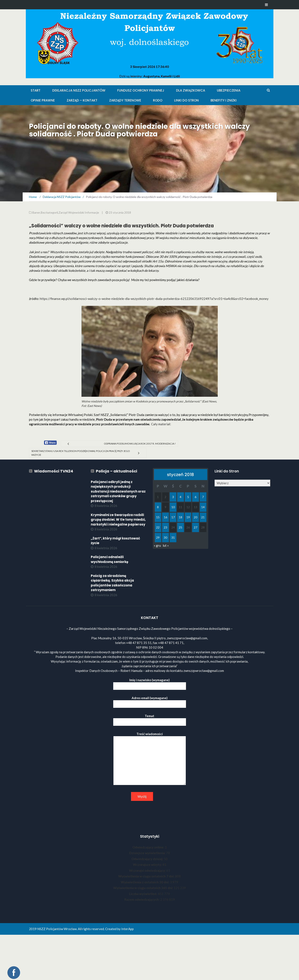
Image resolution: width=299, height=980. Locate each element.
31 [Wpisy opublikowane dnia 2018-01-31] (173, 537)
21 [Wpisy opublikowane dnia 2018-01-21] (203, 517)
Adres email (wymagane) (150, 701)
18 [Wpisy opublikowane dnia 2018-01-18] (181, 517)
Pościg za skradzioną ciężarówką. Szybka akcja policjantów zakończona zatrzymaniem (112, 583)
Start (36, 90)
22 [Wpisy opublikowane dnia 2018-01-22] (158, 527)
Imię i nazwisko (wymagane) (150, 683)
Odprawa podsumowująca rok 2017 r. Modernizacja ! (140, 444)
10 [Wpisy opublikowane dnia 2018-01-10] (173, 507)
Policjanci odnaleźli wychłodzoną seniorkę (110, 559)
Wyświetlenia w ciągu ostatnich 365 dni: (143, 888)
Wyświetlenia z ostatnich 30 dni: (145, 882)
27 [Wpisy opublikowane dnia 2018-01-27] (196, 527)
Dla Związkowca (191, 90)
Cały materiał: (161, 424)
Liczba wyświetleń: (143, 894)
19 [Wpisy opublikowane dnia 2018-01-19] (188, 517)
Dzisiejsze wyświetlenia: (148, 853)
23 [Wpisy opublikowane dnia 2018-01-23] (165, 527)
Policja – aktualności (116, 471)
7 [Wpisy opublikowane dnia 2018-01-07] (203, 497)
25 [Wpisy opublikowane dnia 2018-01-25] (181, 527)
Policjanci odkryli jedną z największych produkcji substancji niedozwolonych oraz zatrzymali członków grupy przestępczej (118, 491)
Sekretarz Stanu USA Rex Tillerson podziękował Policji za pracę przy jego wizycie (81, 453)
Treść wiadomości (150, 759)
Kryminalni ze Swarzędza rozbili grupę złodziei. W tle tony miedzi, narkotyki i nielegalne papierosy (118, 520)
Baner (36, 212)
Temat (150, 719)
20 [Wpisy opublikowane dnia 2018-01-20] (196, 517)
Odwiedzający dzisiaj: (148, 859)
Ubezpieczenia (229, 90)
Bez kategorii (49, 212)
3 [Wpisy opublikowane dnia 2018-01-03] (173, 497)
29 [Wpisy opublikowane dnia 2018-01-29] (158, 537)
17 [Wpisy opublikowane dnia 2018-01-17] (173, 517)
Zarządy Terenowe (125, 100)
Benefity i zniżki (224, 100)
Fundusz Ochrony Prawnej (141, 90)
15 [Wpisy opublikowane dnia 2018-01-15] (158, 517)
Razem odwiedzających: (142, 899)
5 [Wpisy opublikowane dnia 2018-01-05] (188, 497)
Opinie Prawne (43, 100)
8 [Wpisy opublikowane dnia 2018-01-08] (158, 507)
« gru (157, 545)
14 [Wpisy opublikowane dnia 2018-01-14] (203, 507)
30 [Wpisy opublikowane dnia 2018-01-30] (165, 537)
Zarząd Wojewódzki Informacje (79, 212)
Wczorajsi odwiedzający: (148, 870)
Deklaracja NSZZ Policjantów (79, 90)
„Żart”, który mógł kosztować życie (115, 541)
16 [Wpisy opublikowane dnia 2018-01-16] (165, 517)
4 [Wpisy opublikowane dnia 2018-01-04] (181, 497)
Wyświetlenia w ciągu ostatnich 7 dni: (147, 876)
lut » (166, 545)
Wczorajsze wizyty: (148, 865)
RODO (158, 100)
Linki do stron (186, 100)
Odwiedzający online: (149, 847)
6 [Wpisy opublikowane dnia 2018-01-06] (196, 497)
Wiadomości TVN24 (54, 471)
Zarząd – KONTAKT (82, 100)
